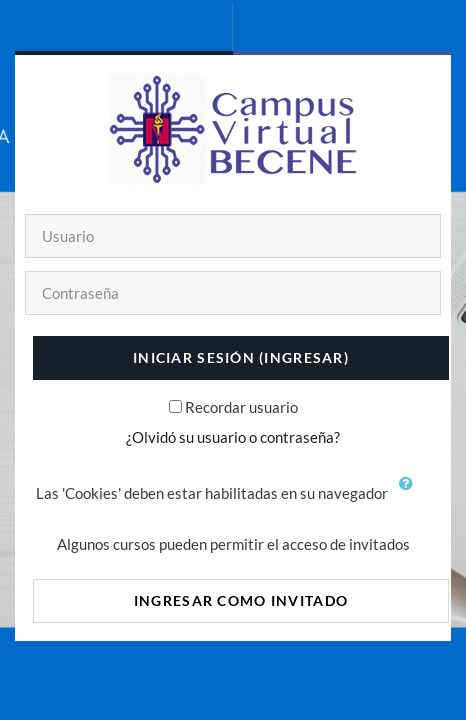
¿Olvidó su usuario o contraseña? (233, 437)
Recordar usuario (241, 407)
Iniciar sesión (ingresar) (241, 357)
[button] (411, 495)
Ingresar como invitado (241, 600)
